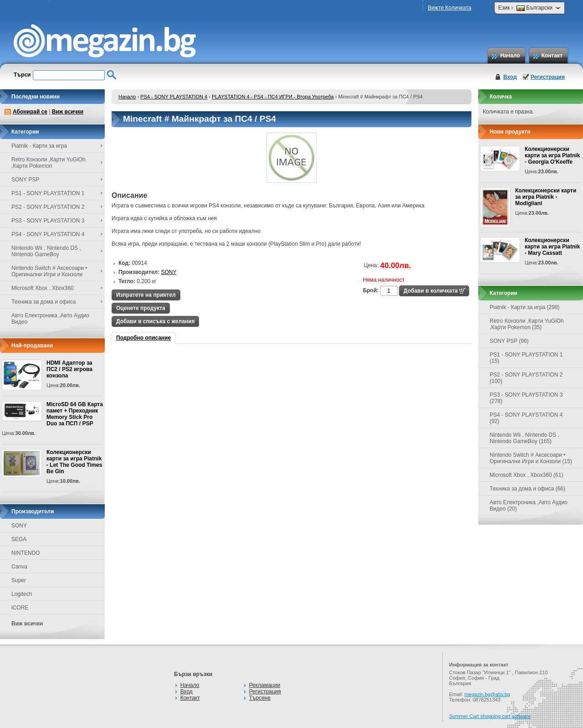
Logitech (22, 594)
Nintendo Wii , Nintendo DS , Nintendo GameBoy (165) (524, 438)
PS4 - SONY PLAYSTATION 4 (174, 97)
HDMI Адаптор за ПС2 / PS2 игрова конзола (69, 369)
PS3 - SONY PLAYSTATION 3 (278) (526, 398)
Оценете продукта (141, 308)
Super (19, 580)
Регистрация (548, 77)
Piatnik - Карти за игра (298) (525, 307)
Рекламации (265, 685)
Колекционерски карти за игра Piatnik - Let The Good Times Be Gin (74, 462)
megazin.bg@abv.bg (487, 694)
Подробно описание (143, 338)
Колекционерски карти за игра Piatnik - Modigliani (546, 197)
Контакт (552, 56)
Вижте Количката (449, 8)
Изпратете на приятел (146, 295)
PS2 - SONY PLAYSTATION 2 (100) (526, 378)
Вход (510, 77)
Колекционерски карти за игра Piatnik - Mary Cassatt (552, 247)
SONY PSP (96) (509, 341)
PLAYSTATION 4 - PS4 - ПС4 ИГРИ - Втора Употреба (273, 97)
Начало (510, 56)
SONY (19, 526)
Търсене (260, 698)
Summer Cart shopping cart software (490, 716)
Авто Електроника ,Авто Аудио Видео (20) (529, 506)
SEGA (19, 539)
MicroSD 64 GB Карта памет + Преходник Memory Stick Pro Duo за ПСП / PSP (75, 414)
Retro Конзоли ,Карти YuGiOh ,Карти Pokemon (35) (527, 324)
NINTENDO (26, 553)
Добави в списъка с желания (155, 321)
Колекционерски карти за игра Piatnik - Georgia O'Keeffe (552, 155)
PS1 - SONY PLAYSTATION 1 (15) (526, 358)
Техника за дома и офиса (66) (527, 489)
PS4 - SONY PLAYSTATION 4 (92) (526, 418)
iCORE (20, 608)
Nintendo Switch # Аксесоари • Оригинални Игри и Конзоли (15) (531, 458)
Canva (19, 567)
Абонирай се (30, 112)
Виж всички (68, 112)
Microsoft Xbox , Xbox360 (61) (526, 475)
